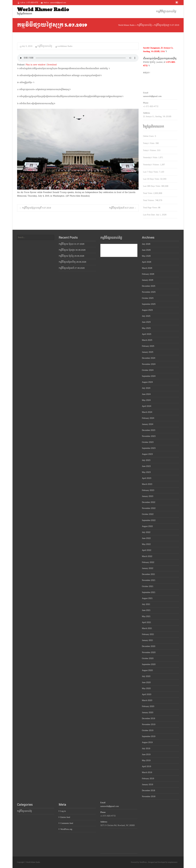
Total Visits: (148, 193)
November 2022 (149, 508)
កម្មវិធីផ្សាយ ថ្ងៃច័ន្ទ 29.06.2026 (71, 256)
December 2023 (149, 430)
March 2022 (147, 556)
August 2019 (147, 742)
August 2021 (147, 598)
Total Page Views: (151, 208)
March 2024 (147, 412)
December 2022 (149, 502)
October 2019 (148, 730)
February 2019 (148, 779)
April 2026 (147, 262)
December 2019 (149, 718)
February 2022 (148, 562)
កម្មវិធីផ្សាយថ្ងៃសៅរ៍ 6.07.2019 (123, 208)
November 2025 (149, 292)
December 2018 (149, 790)
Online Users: (149, 136)
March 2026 (147, 268)
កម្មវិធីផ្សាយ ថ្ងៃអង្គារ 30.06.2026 (72, 250)
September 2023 (149, 448)
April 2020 (147, 694)
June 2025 (146, 322)
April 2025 (147, 334)
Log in (63, 811)
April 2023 (147, 478)
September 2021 (149, 592)
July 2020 (146, 676)
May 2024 (146, 400)
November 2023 (149, 436)
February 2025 (148, 346)
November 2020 (149, 652)
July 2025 (146, 316)
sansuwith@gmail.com (152, 96)
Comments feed (67, 823)
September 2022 (149, 520)
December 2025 (149, 286)
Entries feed (65, 817)
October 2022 (148, 514)
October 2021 (148, 586)
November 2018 (149, 796)
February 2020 (148, 706)
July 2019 (146, 749)
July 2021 (146, 604)
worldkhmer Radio (65, 46)
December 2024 (149, 358)
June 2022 (146, 538)
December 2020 (149, 646)
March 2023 (147, 484)
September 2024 (149, 376)
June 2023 (146, 466)
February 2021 (148, 634)
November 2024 (149, 364)
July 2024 (146, 388)
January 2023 (148, 496)
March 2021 (147, 628)
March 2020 (147, 700)
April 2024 (147, 406)
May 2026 (146, 256)
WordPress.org (66, 829)
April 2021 (147, 622)
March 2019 (147, 772)
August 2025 (147, 310)
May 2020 (146, 688)
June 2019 (146, 754)
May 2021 (146, 616)
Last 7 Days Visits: (151, 172)
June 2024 (146, 394)
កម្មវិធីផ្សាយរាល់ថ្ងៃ (166, 12)
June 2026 (146, 250)
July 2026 (146, 244)
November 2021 (149, 580)
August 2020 (147, 670)
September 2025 (149, 304)
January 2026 (148, 280)
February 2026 (148, 274)
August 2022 (147, 526)
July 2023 (146, 460)
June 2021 (146, 610)
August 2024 (147, 382)
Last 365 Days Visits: (152, 186)
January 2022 (148, 568)
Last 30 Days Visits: (152, 179)
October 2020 (148, 658)
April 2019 (147, 766)
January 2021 (148, 640)
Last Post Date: (150, 215)
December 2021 (149, 574)
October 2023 (148, 442)
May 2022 (146, 544)
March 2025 (147, 340)
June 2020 (146, 682)
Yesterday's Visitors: (152, 165)
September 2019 (149, 736)
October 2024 (148, 370)
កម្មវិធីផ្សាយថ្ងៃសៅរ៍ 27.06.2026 (72, 268)
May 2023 (146, 472)
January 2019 (148, 785)
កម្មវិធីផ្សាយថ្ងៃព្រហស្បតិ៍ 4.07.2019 (35, 208)
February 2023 (148, 490)
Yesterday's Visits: (151, 158)
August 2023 (147, 454)
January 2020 (148, 712)
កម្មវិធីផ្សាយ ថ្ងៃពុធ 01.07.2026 (71, 244)
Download (52, 65)
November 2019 (149, 724)
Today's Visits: (149, 143)
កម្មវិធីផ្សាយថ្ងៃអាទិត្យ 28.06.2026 (72, 262)
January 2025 (148, 352)
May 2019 (146, 760)
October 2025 (148, 298)
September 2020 (149, 664)
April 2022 (147, 550)
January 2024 (148, 424)
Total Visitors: (149, 200)
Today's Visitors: (150, 150)
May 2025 (146, 328)
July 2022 (146, 532)
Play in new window (35, 65)
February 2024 (148, 418)
